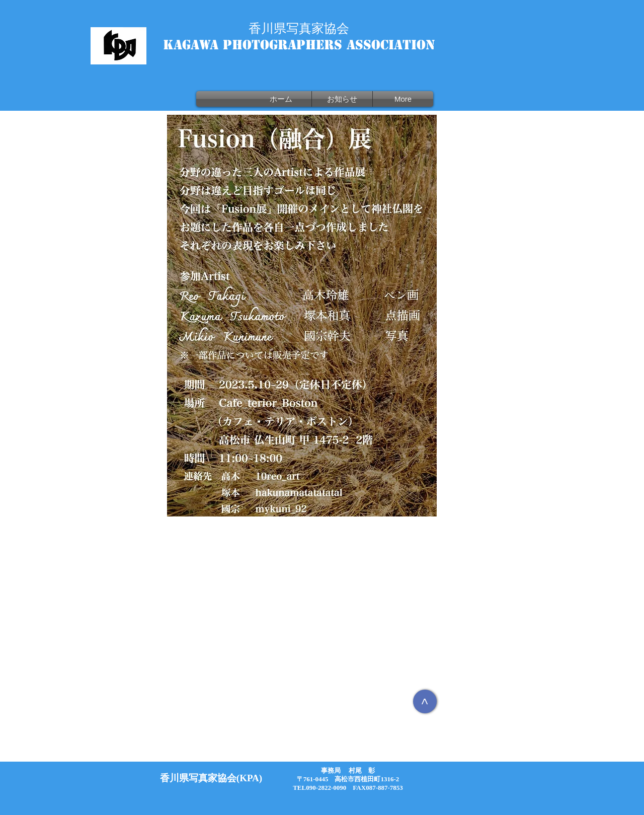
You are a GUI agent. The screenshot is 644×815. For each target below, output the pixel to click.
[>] (425, 701)
